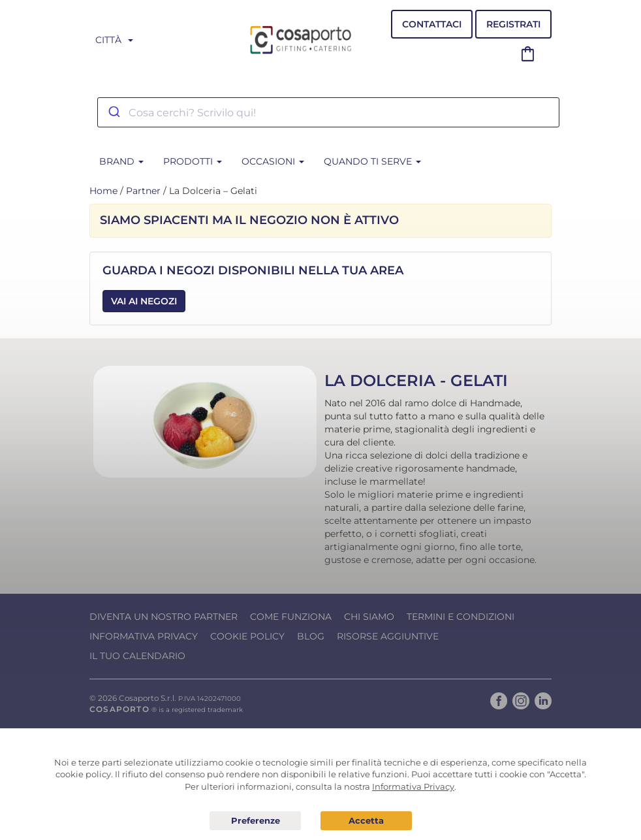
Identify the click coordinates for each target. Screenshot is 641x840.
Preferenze (255, 821)
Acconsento (366, 821)
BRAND (121, 161)
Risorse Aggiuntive (388, 636)
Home (103, 191)
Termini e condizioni (461, 617)
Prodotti (193, 161)
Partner (143, 191)
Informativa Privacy (144, 636)
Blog (311, 636)
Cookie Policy (247, 636)
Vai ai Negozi (144, 301)
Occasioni (273, 161)
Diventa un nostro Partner (164, 617)
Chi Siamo (369, 617)
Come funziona (291, 617)
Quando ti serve (372, 161)
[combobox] (328, 112)
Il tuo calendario (137, 656)
